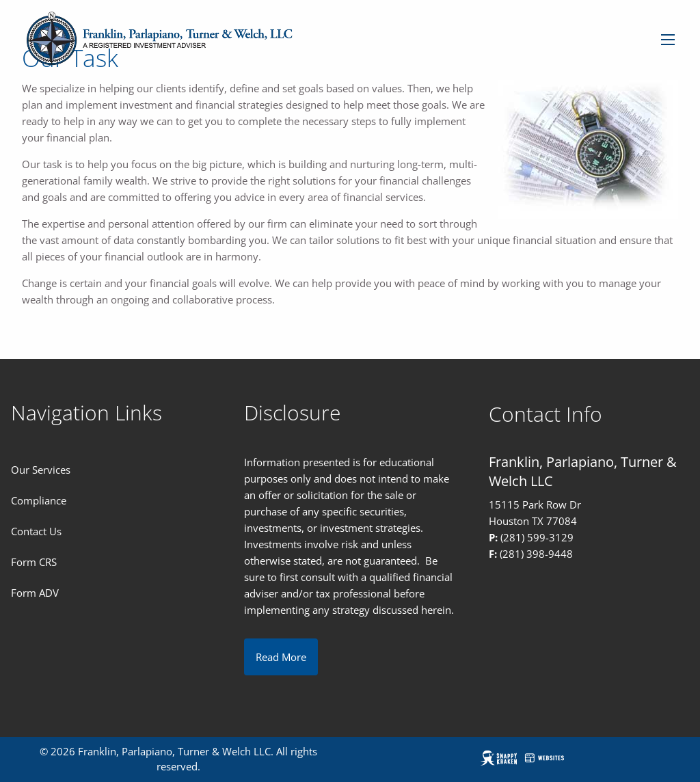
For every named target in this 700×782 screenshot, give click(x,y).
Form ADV (35, 593)
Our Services (41, 470)
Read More (281, 657)
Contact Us (36, 531)
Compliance (39, 500)
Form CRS (34, 562)
